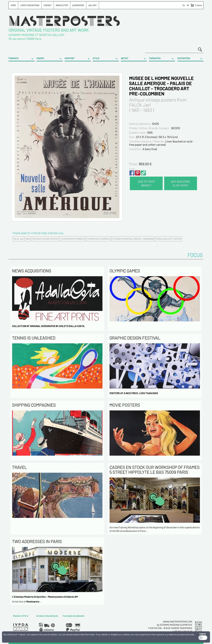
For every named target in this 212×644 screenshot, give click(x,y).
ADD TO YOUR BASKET (146, 183)
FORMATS (14, 58)
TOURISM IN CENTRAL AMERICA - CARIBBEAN (133, 239)
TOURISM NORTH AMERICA (73, 239)
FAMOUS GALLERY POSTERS (169, 239)
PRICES (40, 58)
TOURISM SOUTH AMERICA (99, 239)
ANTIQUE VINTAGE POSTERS (46, 239)
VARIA (28, 239)
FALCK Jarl (18, 239)
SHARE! (132, 169)
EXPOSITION (184, 58)
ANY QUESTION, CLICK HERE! (181, 183)
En (184, 5)
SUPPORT (70, 58)
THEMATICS (155, 58)
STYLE (96, 58)
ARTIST (125, 58)
